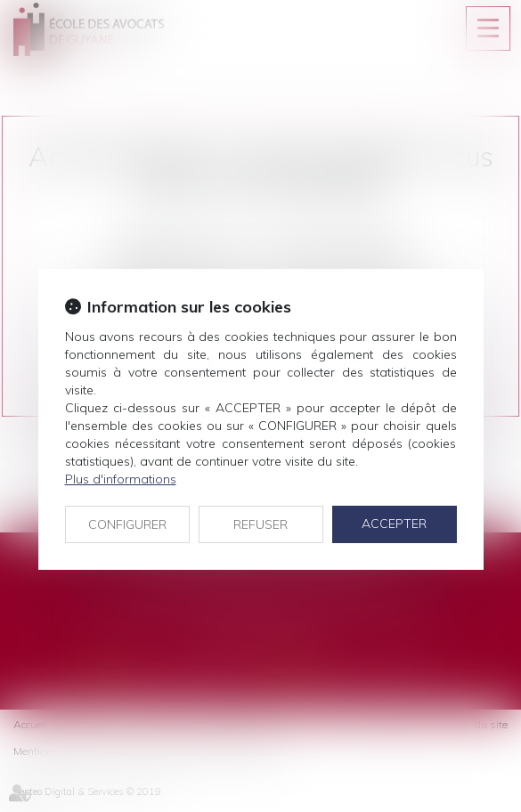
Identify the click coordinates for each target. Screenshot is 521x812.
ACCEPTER (394, 524)
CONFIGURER (127, 524)
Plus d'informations (121, 479)
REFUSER (260, 524)
